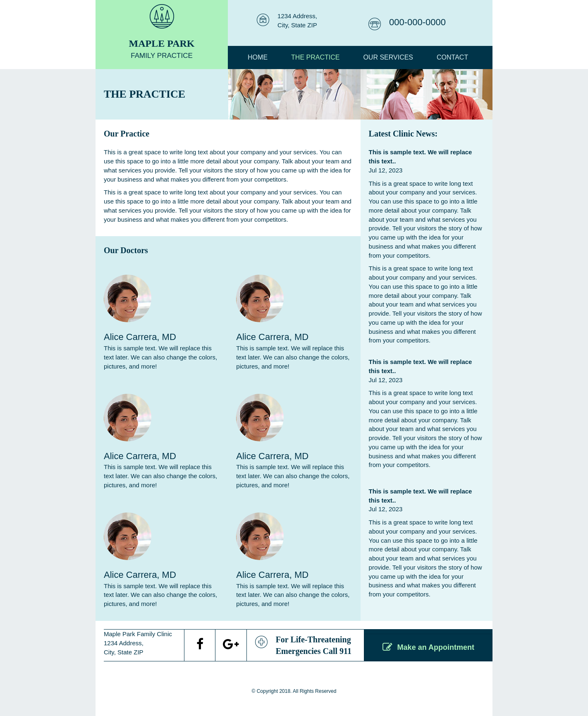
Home (258, 57)
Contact (452, 57)
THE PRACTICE (315, 57)
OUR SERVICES (388, 57)
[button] (428, 647)
